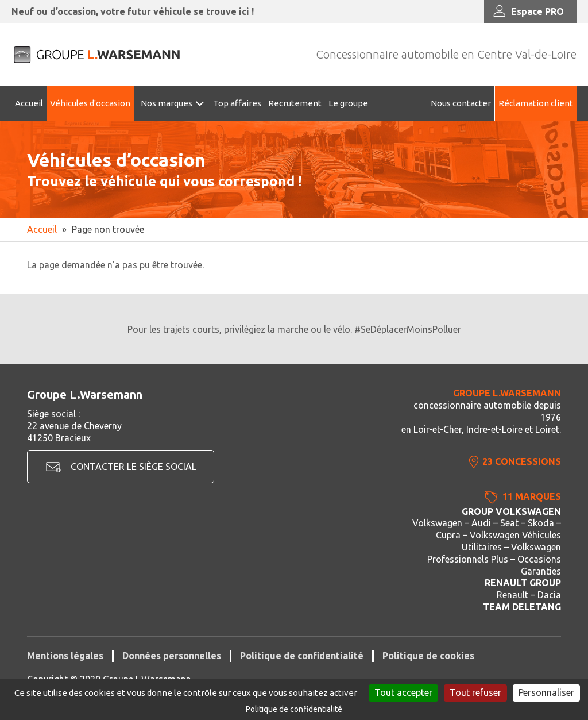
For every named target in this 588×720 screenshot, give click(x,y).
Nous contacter (461, 103)
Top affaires (237, 103)
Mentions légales (65, 656)
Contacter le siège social (134, 467)
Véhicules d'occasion (90, 103)
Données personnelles (172, 656)
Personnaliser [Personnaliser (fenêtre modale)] (546, 692)
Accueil (29, 103)
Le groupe (348, 103)
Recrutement (295, 103)
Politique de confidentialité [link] (294, 709)
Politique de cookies (428, 656)
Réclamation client (536, 103)
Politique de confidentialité (302, 656)
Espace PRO (527, 11)
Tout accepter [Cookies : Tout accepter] (403, 692)
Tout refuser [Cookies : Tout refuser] (475, 692)
